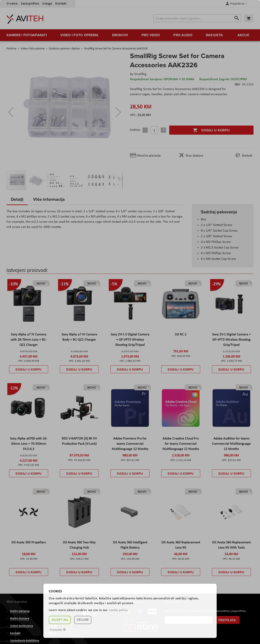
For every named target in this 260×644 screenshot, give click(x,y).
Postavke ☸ (58, 630)
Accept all (60, 620)
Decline (83, 620)
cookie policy (118, 610)
